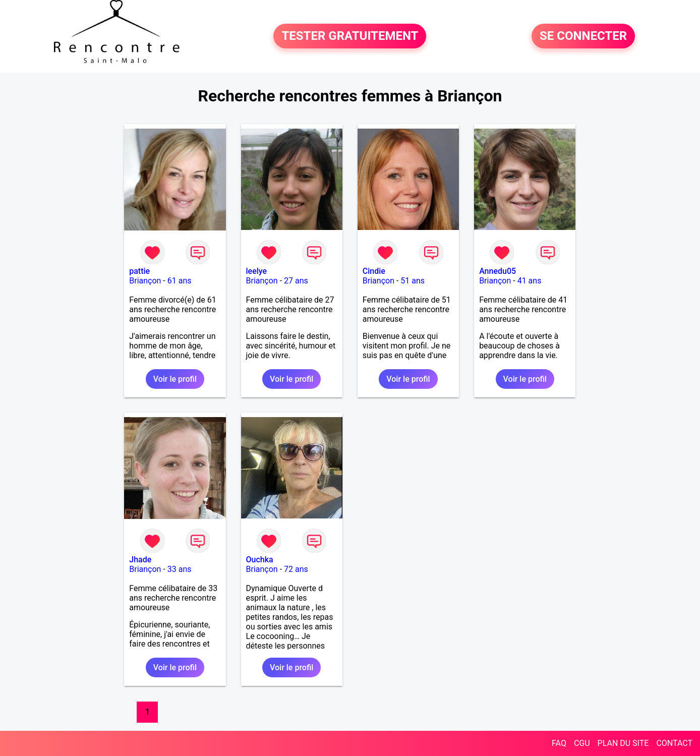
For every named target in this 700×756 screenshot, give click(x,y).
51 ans (413, 281)
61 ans (180, 281)
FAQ (559, 743)
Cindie (374, 271)
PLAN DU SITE (623, 743)
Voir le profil (175, 379)
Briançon (145, 281)
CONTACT (674, 743)
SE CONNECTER (583, 36)
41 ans (530, 281)
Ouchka (260, 560)
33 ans (180, 569)
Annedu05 (498, 271)
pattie (139, 271)
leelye (257, 271)
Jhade (140, 560)
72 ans (296, 569)
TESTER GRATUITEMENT (350, 36)
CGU (582, 743)
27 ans (296, 281)
